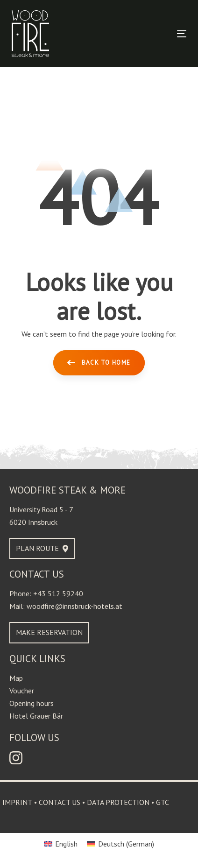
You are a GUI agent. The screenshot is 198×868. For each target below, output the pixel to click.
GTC (163, 802)
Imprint (17, 802)
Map (16, 678)
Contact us (60, 802)
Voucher (22, 691)
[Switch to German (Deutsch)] (120, 843)
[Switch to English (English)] (61, 843)
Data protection (118, 802)
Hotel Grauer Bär (36, 716)
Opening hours (32, 703)
